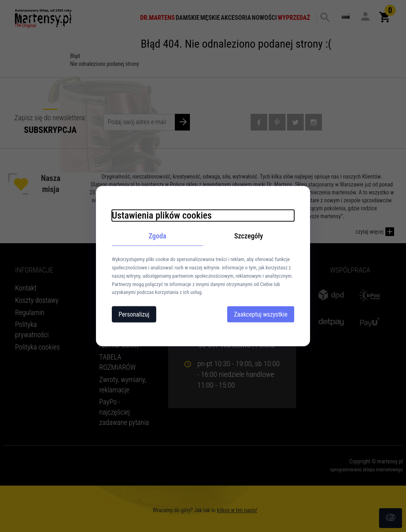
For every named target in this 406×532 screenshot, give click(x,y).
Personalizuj (134, 314)
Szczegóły (249, 235)
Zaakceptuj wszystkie (261, 314)
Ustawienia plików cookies (162, 215)
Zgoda (158, 235)
